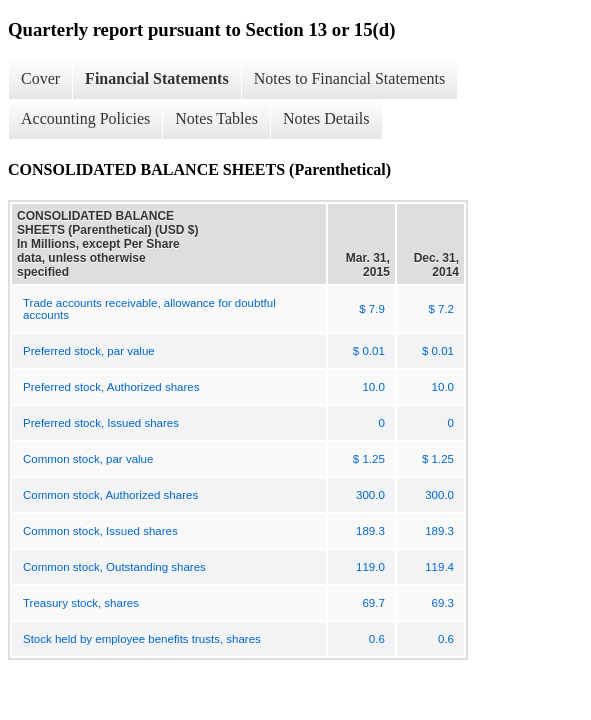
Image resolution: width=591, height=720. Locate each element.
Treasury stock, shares (81, 603)
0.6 (377, 639)
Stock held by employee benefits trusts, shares (142, 639)
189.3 (370, 531)
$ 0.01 (369, 351)
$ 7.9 (372, 309)
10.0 (373, 387)
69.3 (443, 603)
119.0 (370, 567)
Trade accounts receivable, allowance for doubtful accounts (149, 309)
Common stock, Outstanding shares (114, 567)
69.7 (373, 603)
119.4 (439, 567)
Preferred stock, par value (89, 351)
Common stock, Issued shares (100, 531)
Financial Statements (157, 78)
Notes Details (326, 118)
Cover (40, 78)
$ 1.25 (369, 459)
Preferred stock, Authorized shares (111, 387)
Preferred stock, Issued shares (101, 423)
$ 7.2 (441, 309)
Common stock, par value (88, 459)
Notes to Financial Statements (350, 78)
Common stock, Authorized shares (110, 495)
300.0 (370, 495)
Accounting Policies (85, 118)
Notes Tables (216, 118)
